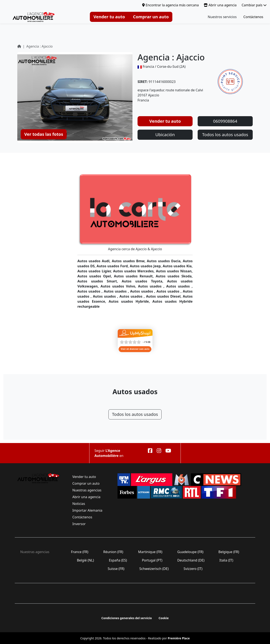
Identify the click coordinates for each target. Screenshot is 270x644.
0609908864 (225, 121)
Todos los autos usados (225, 135)
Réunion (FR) (113, 552)
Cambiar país (254, 5)
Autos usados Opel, (96, 276)
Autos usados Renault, (135, 276)
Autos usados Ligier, (95, 271)
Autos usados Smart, (100, 281)
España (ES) (118, 560)
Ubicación (165, 135)
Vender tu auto (109, 17)
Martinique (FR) (150, 552)
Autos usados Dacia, (165, 261)
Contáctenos (253, 17)
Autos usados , (152, 286)
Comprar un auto (151, 17)
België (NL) (85, 560)
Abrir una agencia (220, 5)
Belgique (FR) (229, 552)
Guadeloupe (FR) (190, 552)
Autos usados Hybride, (130, 301)
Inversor (79, 524)
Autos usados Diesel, (164, 296)
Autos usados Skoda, (174, 276)
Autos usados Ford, (113, 266)
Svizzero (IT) (193, 569)
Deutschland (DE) (191, 560)
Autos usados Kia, (178, 266)
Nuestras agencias (87, 490)
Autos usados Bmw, (129, 261)
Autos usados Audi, (95, 261)
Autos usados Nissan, (174, 271)
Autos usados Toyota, (144, 281)
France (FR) (80, 552)
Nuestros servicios (222, 17)
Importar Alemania (87, 510)
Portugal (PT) (152, 560)
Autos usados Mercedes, (134, 271)
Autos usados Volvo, (119, 286)
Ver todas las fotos (44, 134)
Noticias (79, 504)
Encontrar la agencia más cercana (170, 5)
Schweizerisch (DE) (154, 569)
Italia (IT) (226, 560)
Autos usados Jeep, (146, 266)
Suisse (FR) (116, 569)
